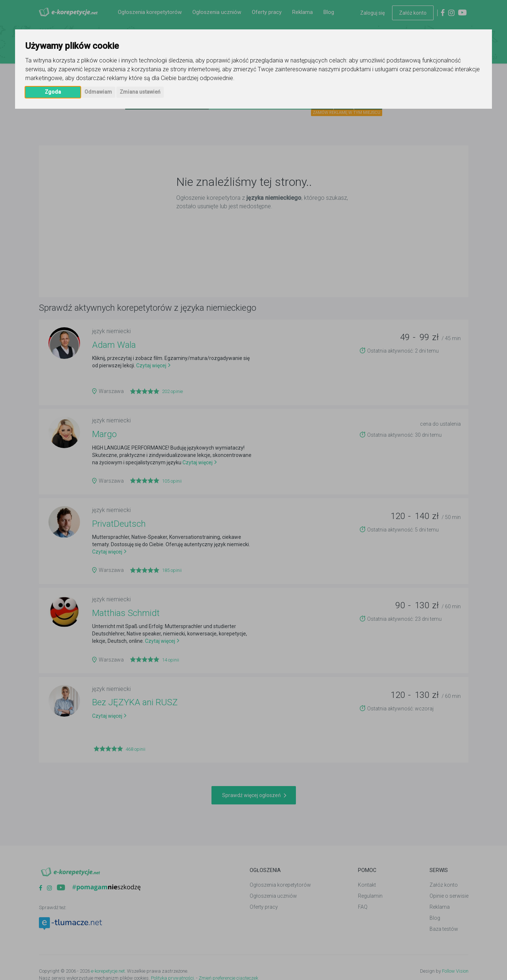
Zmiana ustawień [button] (140, 92)
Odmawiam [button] (98, 92)
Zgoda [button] (53, 92)
